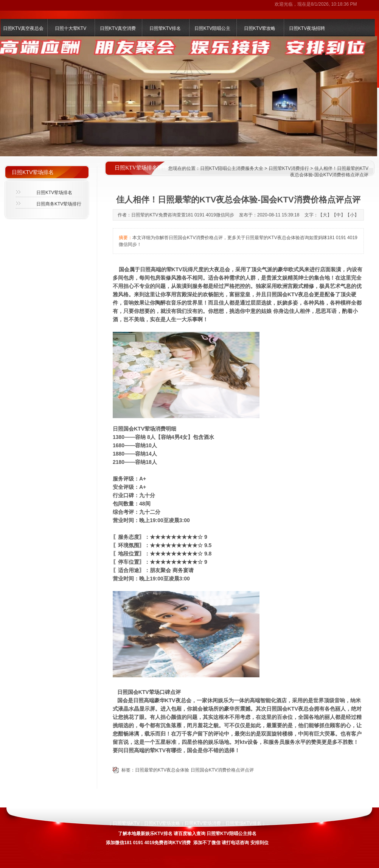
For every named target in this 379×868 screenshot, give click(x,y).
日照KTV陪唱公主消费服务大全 (232, 168)
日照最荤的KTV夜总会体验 (162, 770)
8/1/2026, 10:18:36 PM (334, 4)
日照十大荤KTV (71, 28)
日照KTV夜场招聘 (307, 28)
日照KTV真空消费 (118, 28)
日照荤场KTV (126, 823)
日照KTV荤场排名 (54, 193)
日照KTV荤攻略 (260, 28)
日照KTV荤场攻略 (162, 823)
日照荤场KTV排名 (243, 823)
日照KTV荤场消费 (203, 823)
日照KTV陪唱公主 (212, 28)
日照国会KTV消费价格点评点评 (222, 770)
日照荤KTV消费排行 (289, 168)
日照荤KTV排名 (165, 28)
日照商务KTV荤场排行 (59, 204)
